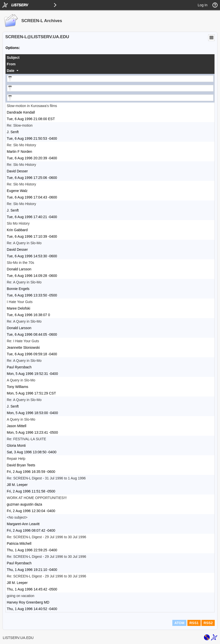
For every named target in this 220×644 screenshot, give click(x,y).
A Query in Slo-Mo (21, 380)
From (11, 64)
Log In (203, 5)
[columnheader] (110, 58)
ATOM (179, 623)
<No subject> (17, 517)
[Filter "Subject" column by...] (110, 79)
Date (11, 71)
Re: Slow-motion (20, 125)
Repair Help (16, 459)
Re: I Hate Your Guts (23, 341)
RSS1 (194, 623)
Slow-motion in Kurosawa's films (32, 106)
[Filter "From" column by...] (110, 88)
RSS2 (208, 623)
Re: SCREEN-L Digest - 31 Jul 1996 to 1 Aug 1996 (46, 478)
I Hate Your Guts (20, 302)
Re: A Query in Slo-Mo (24, 243)
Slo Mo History (18, 223)
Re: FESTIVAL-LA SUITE (26, 439)
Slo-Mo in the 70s (20, 263)
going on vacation (21, 596)
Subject (13, 58)
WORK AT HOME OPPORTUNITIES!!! (37, 498)
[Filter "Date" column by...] (110, 98)
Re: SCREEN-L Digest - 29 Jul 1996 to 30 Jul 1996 (46, 537)
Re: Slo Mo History (21, 145)
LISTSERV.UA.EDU (18, 638)
